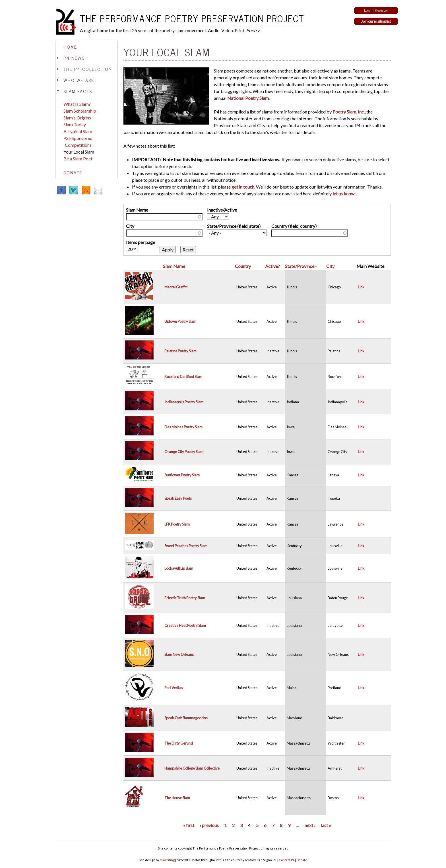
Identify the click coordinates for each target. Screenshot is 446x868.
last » (326, 825)
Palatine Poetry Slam (180, 351)
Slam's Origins (77, 118)
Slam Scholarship (80, 111)
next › (310, 825)
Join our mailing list (376, 21)
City (130, 226)
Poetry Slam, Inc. (349, 112)
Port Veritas (174, 688)
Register (382, 10)
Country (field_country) (294, 226)
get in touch (243, 187)
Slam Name (137, 210)
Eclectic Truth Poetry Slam (185, 598)
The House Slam (177, 798)
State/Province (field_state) (234, 226)
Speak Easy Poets (178, 498)
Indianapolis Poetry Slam (184, 402)
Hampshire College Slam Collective (192, 768)
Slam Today (75, 124)
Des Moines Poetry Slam (183, 427)
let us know (343, 194)
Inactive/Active (222, 210)
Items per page (141, 242)
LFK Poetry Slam (177, 524)
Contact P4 (287, 860)
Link (361, 287)
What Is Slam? (77, 104)
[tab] (86, 47)
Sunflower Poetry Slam (182, 475)
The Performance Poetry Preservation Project (192, 18)
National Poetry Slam (248, 98)
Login (368, 10)
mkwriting (167, 860)
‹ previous (209, 825)
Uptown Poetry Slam (180, 321)
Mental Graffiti (176, 287)
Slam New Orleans (179, 654)
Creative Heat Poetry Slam (185, 625)
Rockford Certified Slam (183, 377)
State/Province (302, 266)
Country (243, 266)
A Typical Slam (78, 131)
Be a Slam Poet (78, 159)
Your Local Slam (79, 152)
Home (70, 47)
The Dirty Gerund (179, 743)
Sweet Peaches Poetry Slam (186, 546)
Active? (272, 266)
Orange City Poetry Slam (184, 452)
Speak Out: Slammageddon (186, 718)
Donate (73, 172)
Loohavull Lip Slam (179, 568)
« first (189, 825)
